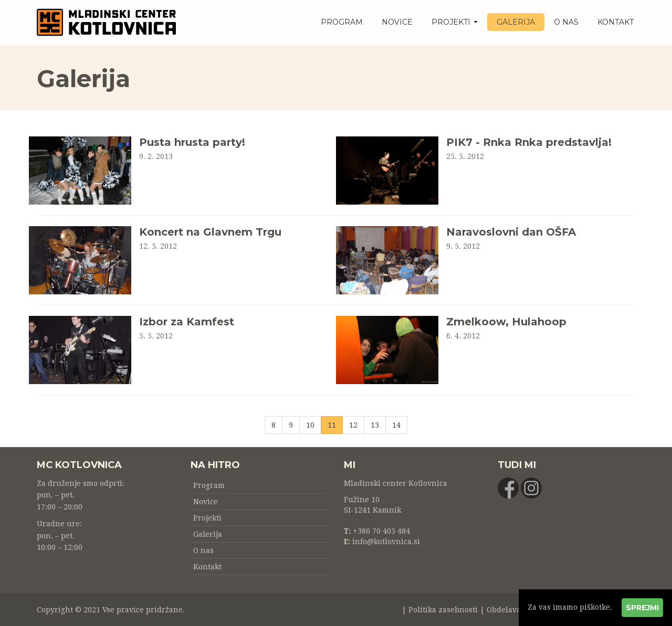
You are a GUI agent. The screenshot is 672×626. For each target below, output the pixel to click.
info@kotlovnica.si (386, 542)
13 (375, 425)
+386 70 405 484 (381, 531)
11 (335, 424)
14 (396, 425)
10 (310, 425)
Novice (397, 22)
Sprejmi (642, 608)
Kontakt (616, 22)
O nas (566, 22)
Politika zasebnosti (443, 610)
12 (353, 425)
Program (342, 22)
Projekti (455, 22)
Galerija (516, 22)
